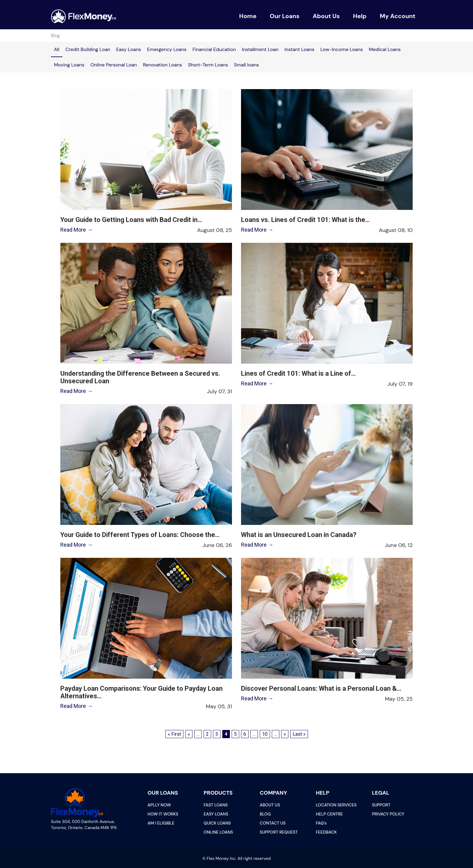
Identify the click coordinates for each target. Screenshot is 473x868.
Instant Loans (299, 49)
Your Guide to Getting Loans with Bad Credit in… (131, 220)
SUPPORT (381, 805)
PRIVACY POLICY (388, 814)
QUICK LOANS (217, 823)
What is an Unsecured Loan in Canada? (299, 535)
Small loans (247, 65)
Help (360, 16)
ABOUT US (270, 805)
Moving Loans (69, 65)
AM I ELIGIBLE (161, 823)
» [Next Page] (285, 734)
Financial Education (214, 49)
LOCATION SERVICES (336, 805)
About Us (326, 16)
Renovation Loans (162, 65)
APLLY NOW (159, 805)
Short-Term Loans (208, 65)
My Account (398, 16)
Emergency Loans (167, 49)
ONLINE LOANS (218, 832)
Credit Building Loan (88, 49)
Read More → (76, 230)
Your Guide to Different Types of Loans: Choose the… (140, 535)
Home (248, 16)
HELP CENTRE (329, 814)
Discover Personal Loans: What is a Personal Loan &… (321, 688)
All (57, 49)
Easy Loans (129, 49)
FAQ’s (321, 823)
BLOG (265, 814)
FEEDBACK (326, 832)
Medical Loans (385, 49)
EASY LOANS (216, 814)
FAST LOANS (216, 805)
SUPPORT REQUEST (279, 832)
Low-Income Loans (342, 49)
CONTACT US (273, 823)
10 (265, 734)
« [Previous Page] (189, 734)
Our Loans (285, 16)
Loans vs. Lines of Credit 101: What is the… (305, 220)
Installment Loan (260, 49)
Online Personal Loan (114, 65)
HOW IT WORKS (163, 814)
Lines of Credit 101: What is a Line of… (298, 373)
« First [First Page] (174, 734)
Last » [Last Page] (299, 734)
